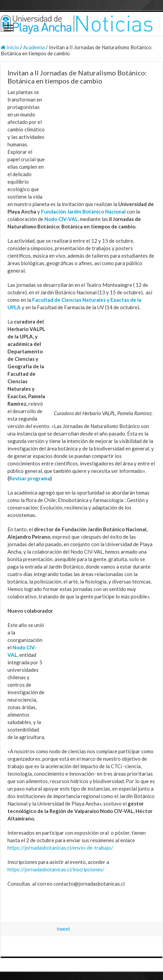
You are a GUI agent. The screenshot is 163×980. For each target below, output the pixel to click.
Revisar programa (30, 478)
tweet (64, 929)
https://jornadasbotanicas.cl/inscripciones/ (56, 869)
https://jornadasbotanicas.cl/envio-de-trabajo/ (60, 848)
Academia (34, 47)
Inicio (10, 47)
